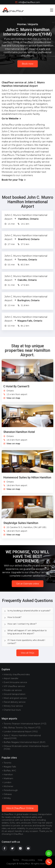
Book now (28, 64)
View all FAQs (27, 653)
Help (40, 860)
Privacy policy (28, 860)
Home (21, 24)
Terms (16, 860)
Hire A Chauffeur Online (20, 808)
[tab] (27, 611)
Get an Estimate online (28, 584)
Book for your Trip (12, 180)
